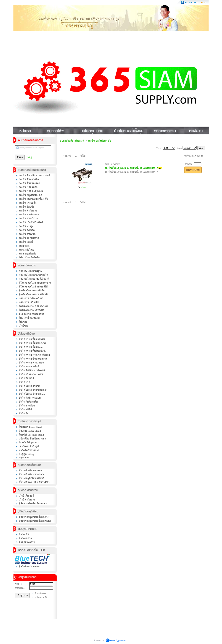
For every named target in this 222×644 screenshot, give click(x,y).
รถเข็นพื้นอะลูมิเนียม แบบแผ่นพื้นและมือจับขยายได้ (131, 168)
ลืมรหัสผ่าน (41, 593)
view (82, 187)
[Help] (29, 157)
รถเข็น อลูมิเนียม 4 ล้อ (99, 141)
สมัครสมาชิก (42, 597)
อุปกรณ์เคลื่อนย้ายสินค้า (73, 141)
